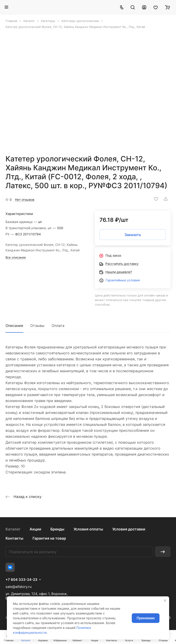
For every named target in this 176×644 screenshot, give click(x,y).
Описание (14, 326)
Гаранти (112, 280)
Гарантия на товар (49, 538)
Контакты (14, 538)
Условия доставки (129, 529)
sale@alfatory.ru (19, 587)
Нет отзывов (25, 200)
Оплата (58, 326)
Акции (35, 529)
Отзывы (37, 326)
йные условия (129, 280)
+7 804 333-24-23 (21, 580)
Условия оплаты (88, 529)
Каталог (13, 529)
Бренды (57, 529)
